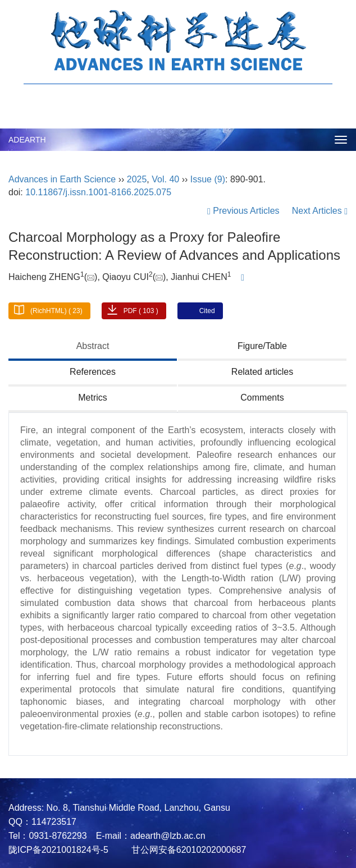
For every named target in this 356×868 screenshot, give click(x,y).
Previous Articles (245, 211)
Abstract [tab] (93, 346)
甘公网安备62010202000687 (187, 850)
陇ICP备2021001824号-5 (58, 850)
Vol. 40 (165, 179)
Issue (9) (208, 179)
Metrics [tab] (93, 398)
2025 (137, 179)
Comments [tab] (262, 398)
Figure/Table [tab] (262, 346)
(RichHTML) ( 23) (56, 311)
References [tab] (93, 372)
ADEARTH (27, 140)
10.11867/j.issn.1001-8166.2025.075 (98, 192)
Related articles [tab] (262, 372)
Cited (207, 311)
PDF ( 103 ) (141, 311)
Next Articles (320, 211)
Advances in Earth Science (62, 179)
